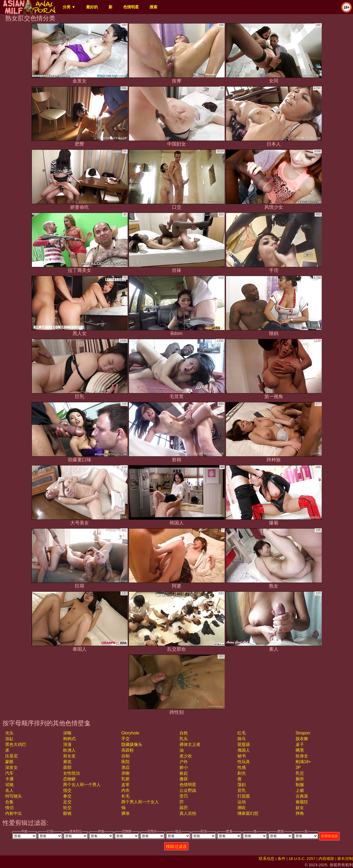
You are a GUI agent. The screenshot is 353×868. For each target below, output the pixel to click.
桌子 (300, 744)
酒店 (125, 767)
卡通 (9, 779)
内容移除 (326, 858)
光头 (9, 733)
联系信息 (267, 858)
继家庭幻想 (248, 813)
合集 (9, 802)
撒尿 (184, 779)
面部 (67, 767)
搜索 (153, 7)
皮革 (125, 785)
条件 (282, 858)
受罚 (184, 796)
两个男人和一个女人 (140, 802)
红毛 (242, 733)
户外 (184, 762)
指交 (67, 790)
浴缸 (9, 739)
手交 (125, 739)
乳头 (184, 739)
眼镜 (67, 813)
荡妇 (242, 785)
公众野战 (188, 790)
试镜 (9, 785)
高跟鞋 (128, 750)
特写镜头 (14, 796)
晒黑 (300, 750)
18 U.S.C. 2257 (302, 858)
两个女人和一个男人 (82, 785)
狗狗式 (69, 739)
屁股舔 (244, 744)
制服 (300, 785)
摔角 (300, 813)
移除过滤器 (176, 846)
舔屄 (184, 808)
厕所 (300, 779)
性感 (242, 767)
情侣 (9, 808)
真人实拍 (188, 813)
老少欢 (186, 756)
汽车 (9, 773)
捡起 (184, 773)
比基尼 (11, 756)
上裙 (300, 790)
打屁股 (244, 796)
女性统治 (71, 773)
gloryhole (130, 733)
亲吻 (125, 773)
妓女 (300, 808)
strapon (303, 733)
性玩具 (244, 762)
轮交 (67, 808)
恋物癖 (69, 779)
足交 (67, 802)
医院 (125, 762)
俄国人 (244, 750)
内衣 (125, 790)
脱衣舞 (302, 739)
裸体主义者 (190, 744)
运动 (242, 802)
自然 (184, 733)
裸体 (125, 813)
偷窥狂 (302, 802)
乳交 (300, 773)
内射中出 (14, 813)
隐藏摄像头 (132, 744)
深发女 (11, 767)
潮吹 (242, 808)
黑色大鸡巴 (16, 744)
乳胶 (125, 779)
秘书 (242, 756)
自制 (125, 756)
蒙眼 (9, 762)
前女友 (69, 756)
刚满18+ (303, 762)
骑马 (242, 739)
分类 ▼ (69, 7)
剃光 (242, 773)
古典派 (302, 796)
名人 (9, 790)
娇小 (184, 767)
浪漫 (67, 744)
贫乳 (242, 790)
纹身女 (302, 756)
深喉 (67, 733)
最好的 (92, 7)
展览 (67, 762)
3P (298, 767)
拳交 (67, 796)
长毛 (125, 796)
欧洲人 (69, 750)
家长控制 (345, 858)
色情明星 (131, 7)
